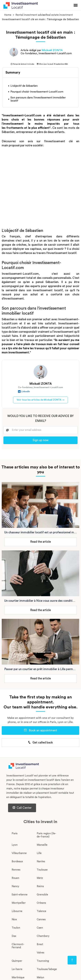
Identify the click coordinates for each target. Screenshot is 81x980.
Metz (40, 878)
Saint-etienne (20, 895)
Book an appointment (41, 730)
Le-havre (17, 969)
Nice (14, 919)
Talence (41, 911)
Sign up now (40, 440)
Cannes (41, 919)
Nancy (15, 886)
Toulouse (42, 870)
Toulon (16, 928)
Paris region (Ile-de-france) (46, 835)
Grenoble (42, 895)
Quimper (17, 961)
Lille (39, 853)
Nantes (41, 861)
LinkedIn (24, 392)
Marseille (42, 845)
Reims (40, 886)
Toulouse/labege (47, 969)
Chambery (43, 936)
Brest (40, 944)
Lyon (15, 845)
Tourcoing (43, 961)
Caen (40, 928)
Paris (15, 834)
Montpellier (19, 903)
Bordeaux (17, 861)
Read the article (40, 542)
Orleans (41, 903)
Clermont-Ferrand (18, 946)
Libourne (17, 911)
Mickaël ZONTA (52, 50)
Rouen (15, 878)
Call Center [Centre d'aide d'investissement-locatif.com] (22, 808)
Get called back (41, 742)
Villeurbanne (19, 853)
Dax (14, 936)
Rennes (16, 870)
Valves (40, 953)
